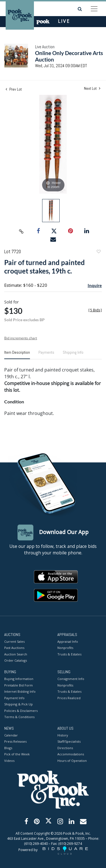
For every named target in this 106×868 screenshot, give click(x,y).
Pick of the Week (17, 754)
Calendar (11, 735)
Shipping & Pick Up (19, 704)
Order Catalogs (16, 661)
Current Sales (14, 641)
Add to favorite (98, 252)
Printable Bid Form (19, 685)
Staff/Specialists (69, 742)
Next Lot (92, 88)
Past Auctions (14, 648)
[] (95, 310)
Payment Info (14, 698)
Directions (65, 748)
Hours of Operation (72, 761)
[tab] (17, 355)
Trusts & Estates (69, 654)
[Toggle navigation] (94, 9)
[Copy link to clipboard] (21, 231)
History (63, 735)
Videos (9, 761)
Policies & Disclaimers (21, 711)
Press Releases (15, 742)
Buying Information (19, 679)
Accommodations (71, 754)
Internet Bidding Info (20, 692)
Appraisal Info (68, 641)
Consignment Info (71, 679)
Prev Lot (14, 89)
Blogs (8, 748)
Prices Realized (69, 698)
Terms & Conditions (19, 717)
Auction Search (16, 654)
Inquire (95, 285)
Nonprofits (65, 648)
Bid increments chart (21, 338)
